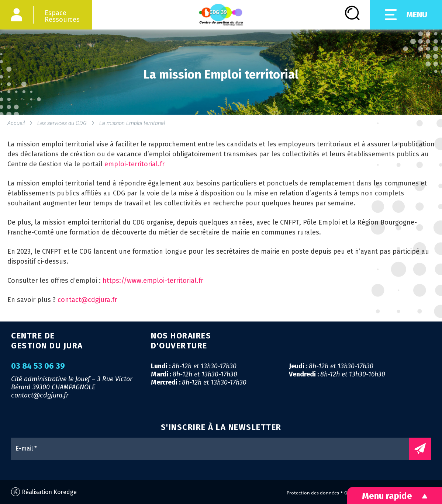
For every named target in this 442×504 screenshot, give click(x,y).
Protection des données (313, 493)
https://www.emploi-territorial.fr (153, 281)
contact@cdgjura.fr (87, 300)
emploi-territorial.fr (134, 164)
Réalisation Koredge (44, 492)
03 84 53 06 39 (38, 366)
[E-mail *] (214, 449)
